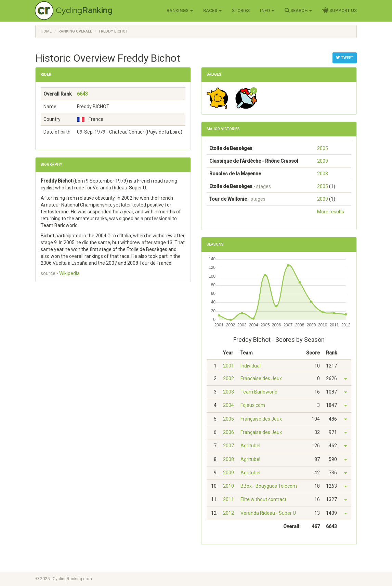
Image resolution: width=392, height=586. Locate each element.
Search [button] (298, 10)
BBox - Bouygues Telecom (269, 486)
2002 (228, 378)
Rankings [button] (180, 10)
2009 (323, 161)
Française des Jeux (261, 419)
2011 (228, 499)
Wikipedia (69, 273)
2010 (228, 486)
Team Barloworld (259, 392)
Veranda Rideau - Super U (268, 513)
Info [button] (267, 10)
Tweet (345, 58)
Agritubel (250, 446)
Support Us (339, 10)
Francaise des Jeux (261, 378)
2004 (228, 405)
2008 (323, 174)
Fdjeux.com (253, 405)
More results (331, 212)
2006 (228, 432)
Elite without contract (263, 499)
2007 (228, 446)
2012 (228, 513)
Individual (251, 366)
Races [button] (212, 10)
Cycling (84, 10)
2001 (228, 366)
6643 (82, 94)
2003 (228, 392)
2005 (323, 148)
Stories (241, 10)
